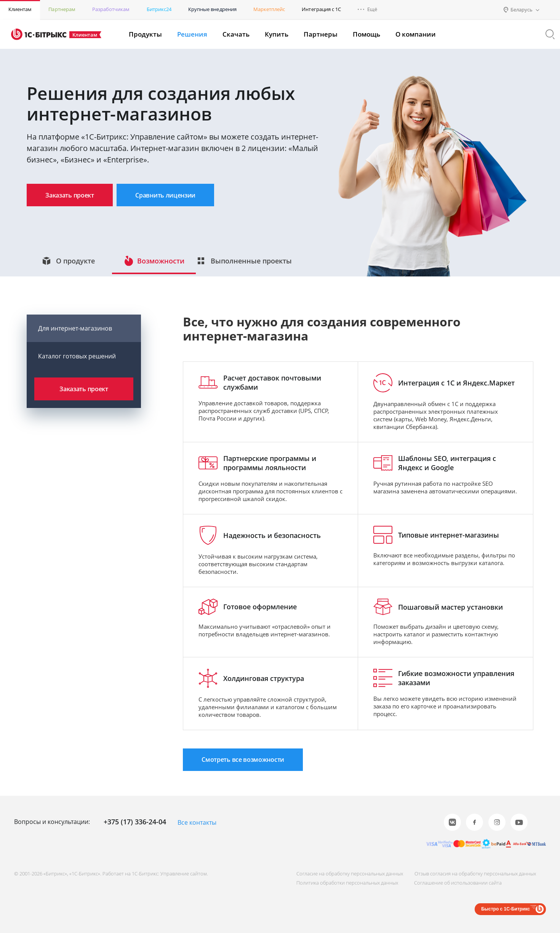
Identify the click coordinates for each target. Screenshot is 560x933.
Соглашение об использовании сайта (456, 883)
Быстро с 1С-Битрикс (506, 909)
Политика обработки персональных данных (344, 883)
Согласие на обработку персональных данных (347, 874)
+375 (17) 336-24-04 (135, 822)
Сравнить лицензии (176, 195)
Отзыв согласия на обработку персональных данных (474, 874)
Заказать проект (73, 195)
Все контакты (197, 823)
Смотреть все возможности (247, 766)
